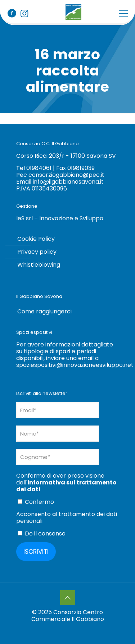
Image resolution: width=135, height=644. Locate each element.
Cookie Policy (36, 239)
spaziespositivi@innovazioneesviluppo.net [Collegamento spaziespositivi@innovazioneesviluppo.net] (75, 365)
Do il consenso (42, 533)
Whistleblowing (39, 265)
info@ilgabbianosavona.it (68, 182)
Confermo (36, 502)
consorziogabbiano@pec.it (66, 175)
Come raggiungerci (44, 311)
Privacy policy (37, 252)
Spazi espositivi (34, 332)
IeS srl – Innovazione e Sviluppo (60, 218)
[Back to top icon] (68, 598)
